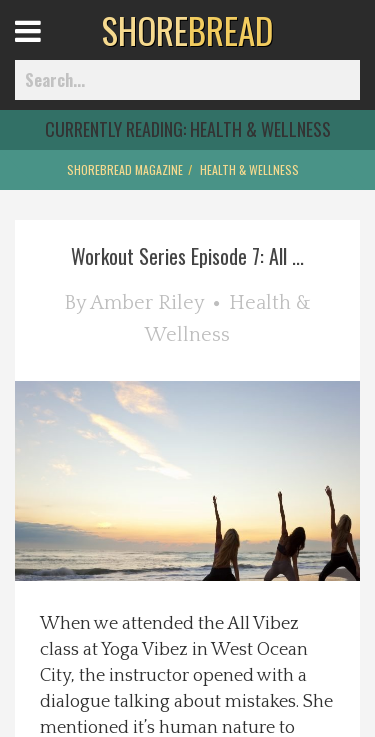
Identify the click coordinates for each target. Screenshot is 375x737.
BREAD (187, 30)
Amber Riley (147, 303)
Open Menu (52, 49)
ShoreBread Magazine (125, 169)
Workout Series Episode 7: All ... (187, 256)
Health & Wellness (249, 169)
